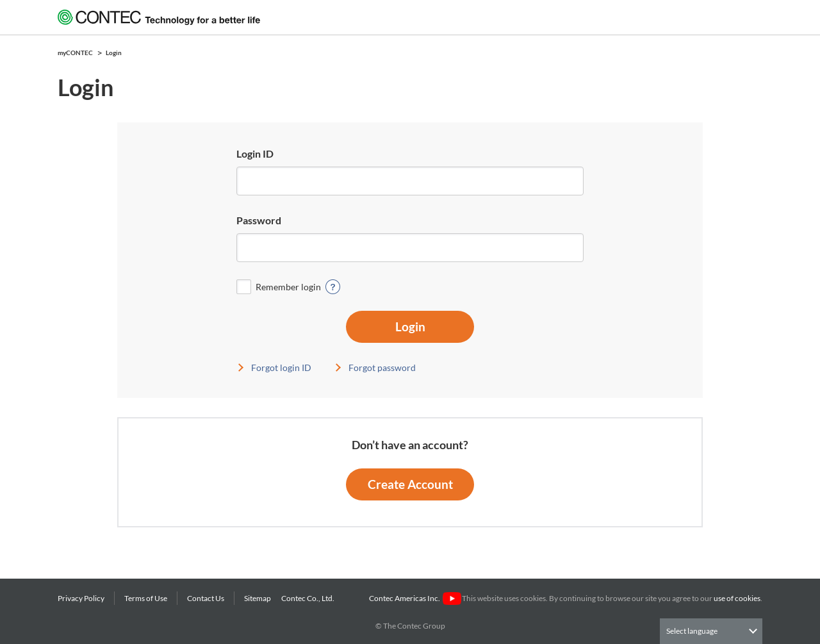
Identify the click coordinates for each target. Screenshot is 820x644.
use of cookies (737, 598)
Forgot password (382, 367)
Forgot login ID (281, 367)
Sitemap (258, 598)
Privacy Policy (81, 598)
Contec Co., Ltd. (309, 598)
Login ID (255, 153)
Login (410, 326)
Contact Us (206, 598)
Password (259, 220)
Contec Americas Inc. (415, 598)
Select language (692, 631)
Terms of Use (146, 598)
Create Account (410, 484)
